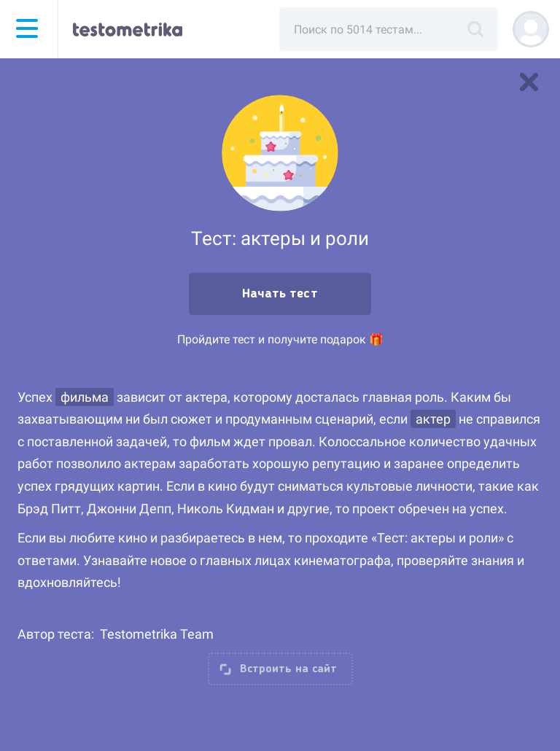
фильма (85, 397)
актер (433, 419)
